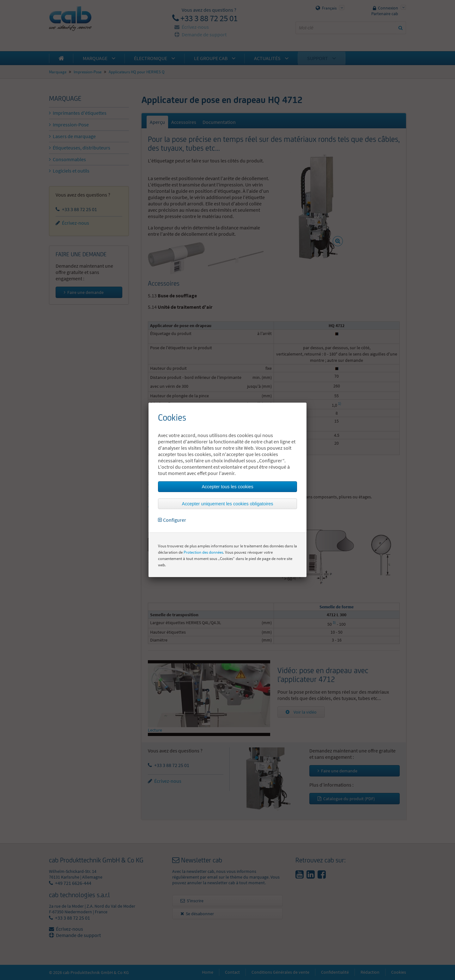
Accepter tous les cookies (227, 487)
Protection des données (203, 552)
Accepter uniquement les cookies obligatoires (228, 504)
